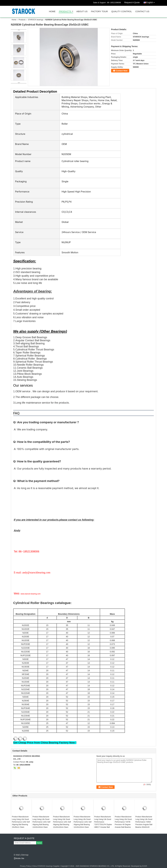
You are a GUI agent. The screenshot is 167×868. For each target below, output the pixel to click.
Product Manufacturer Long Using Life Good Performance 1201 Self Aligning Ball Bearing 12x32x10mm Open (83, 822)
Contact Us (142, 12)
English (151, 2)
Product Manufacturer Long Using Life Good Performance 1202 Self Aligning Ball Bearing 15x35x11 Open (21, 822)
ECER (145, 866)
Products (65, 12)
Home (52, 12)
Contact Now (122, 71)
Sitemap (25, 855)
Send (39, 843)
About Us (82, 12)
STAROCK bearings (35, 20)
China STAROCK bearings (42, 866)
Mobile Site (19, 858)
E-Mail (17, 855)
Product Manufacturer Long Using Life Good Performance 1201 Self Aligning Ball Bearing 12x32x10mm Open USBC (41, 823)
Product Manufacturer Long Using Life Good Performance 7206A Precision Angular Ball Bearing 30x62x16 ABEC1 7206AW (144, 823)
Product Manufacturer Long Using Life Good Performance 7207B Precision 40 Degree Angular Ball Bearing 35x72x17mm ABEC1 (123, 823)
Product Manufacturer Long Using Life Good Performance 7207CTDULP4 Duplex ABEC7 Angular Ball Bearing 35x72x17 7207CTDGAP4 (103, 825)
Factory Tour (99, 12)
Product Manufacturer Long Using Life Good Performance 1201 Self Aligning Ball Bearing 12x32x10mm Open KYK (62, 823)
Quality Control (122, 12)
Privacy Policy (25, 866)
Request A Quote (132, 2)
